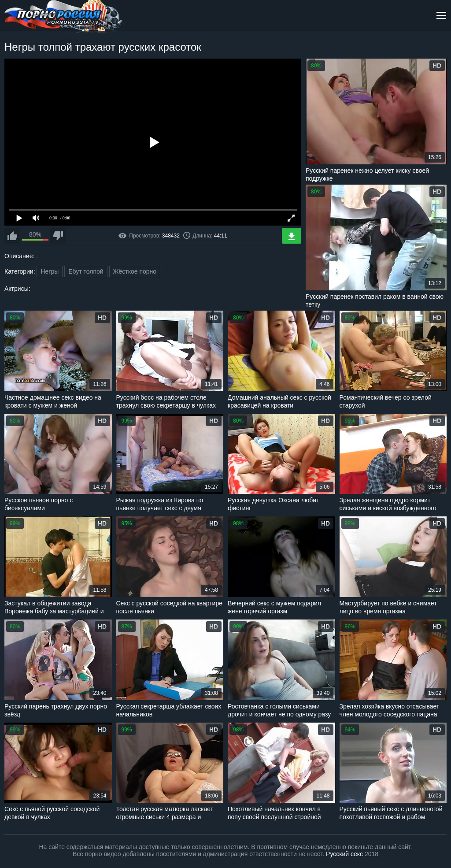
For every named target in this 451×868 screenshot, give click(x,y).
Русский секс (344, 854)
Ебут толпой (86, 271)
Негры (50, 271)
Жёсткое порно (135, 271)
